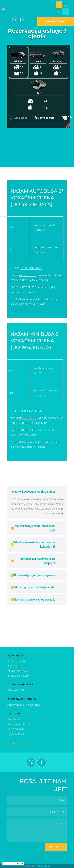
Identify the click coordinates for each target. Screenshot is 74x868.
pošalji (56, 847)
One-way (65, 117)
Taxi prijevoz (13, 719)
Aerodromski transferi (18, 724)
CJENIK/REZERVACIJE (55, 21)
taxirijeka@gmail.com (17, 676)
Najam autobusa (15, 733)
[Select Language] (13, 864)
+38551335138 (14, 667)
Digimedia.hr (43, 866)
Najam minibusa (15, 729)
